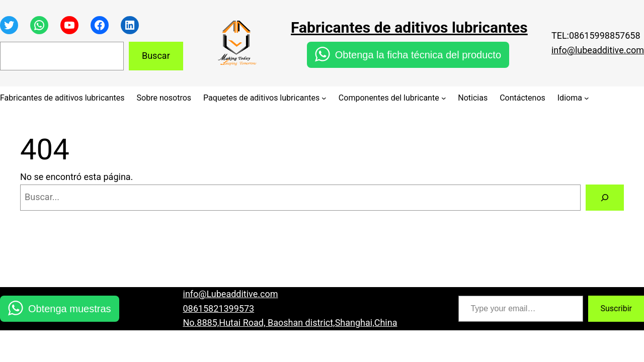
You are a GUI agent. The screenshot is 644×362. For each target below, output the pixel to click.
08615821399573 (219, 308)
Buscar (156, 56)
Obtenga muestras (70, 309)
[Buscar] (605, 198)
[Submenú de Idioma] (587, 98)
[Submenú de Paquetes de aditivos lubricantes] (324, 98)
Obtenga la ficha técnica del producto (418, 55)
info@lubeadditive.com (598, 50)
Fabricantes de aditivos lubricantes (409, 27)
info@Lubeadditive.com (231, 294)
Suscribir (616, 308)
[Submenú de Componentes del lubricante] (444, 98)
